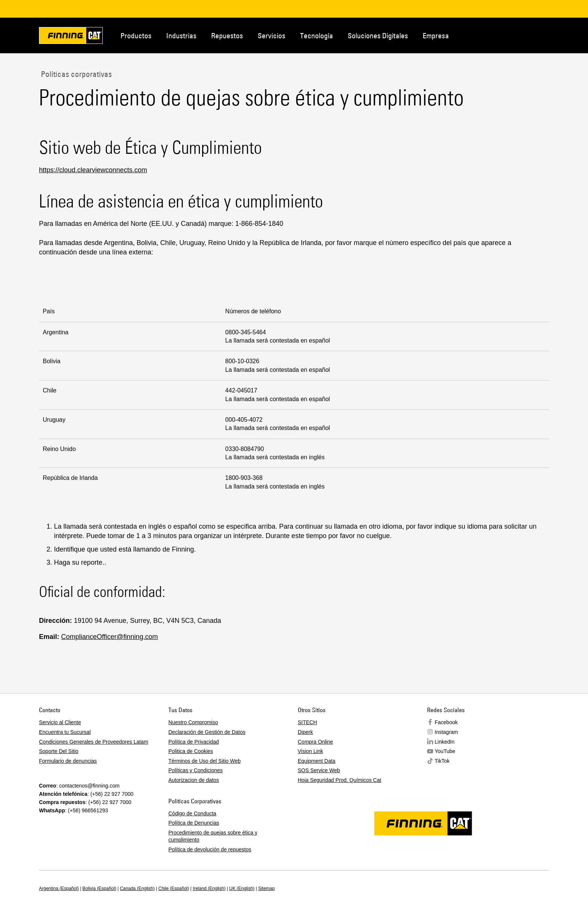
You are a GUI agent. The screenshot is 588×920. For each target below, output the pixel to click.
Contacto (513, 35)
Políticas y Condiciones (196, 770)
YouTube (445, 751)
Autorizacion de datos (194, 780)
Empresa (436, 35)
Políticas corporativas (75, 74)
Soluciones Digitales (378, 35)
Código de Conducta (192, 813)
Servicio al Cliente (60, 722)
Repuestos (227, 35)
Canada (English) (137, 888)
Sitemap (266, 888)
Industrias (181, 35)
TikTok (442, 761)
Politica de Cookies (191, 751)
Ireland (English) (209, 888)
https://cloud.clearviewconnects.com (93, 170)
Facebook (446, 722)
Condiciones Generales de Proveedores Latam (94, 742)
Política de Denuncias (194, 823)
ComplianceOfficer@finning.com (109, 637)
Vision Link (310, 751)
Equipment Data (316, 761)
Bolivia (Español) (99, 888)
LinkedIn (445, 742)
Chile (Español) (174, 888)
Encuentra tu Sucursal (65, 732)
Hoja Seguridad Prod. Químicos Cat (340, 780)
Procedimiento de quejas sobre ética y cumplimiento (213, 836)
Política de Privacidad (194, 742)
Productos (136, 35)
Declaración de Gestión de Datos (207, 732)
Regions (538, 35)
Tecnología (316, 35)
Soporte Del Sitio (59, 751)
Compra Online (315, 742)
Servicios (271, 35)
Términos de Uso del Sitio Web (205, 761)
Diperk (305, 732)
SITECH (307, 722)
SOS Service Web (319, 770)
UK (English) (242, 888)
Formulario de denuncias (68, 761)
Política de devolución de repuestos (210, 849)
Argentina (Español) (59, 888)
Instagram (446, 732)
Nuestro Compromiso (193, 722)
